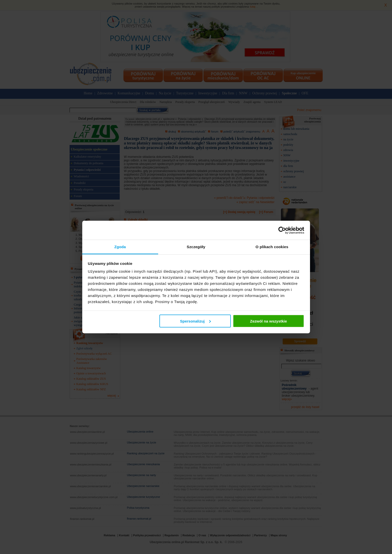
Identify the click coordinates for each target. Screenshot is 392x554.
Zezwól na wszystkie (269, 321)
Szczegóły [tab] (196, 247)
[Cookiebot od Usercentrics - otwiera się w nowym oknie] (282, 230)
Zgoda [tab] (120, 247)
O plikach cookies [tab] (272, 247)
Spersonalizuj (195, 321)
